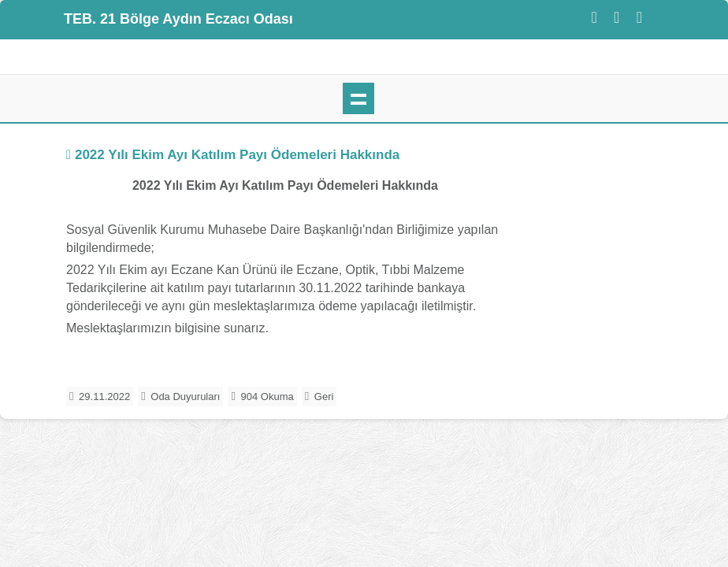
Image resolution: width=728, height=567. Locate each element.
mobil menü (358, 98)
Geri (324, 397)
